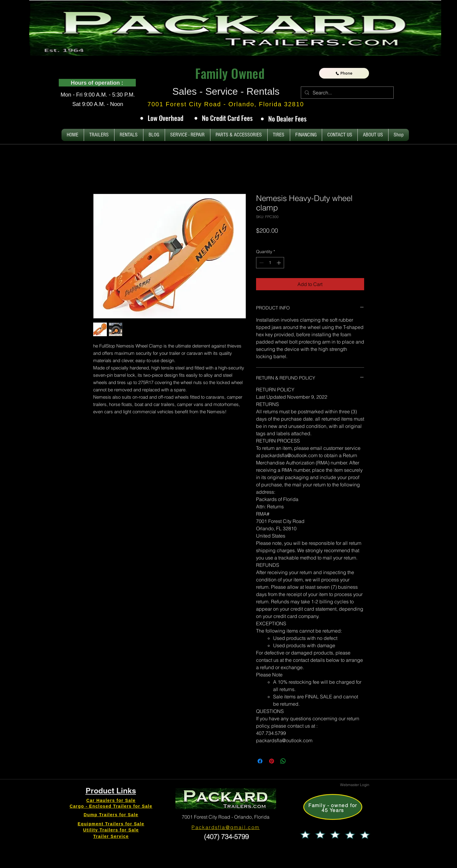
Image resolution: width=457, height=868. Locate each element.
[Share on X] (295, 761)
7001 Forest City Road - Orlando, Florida (226, 817)
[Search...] (347, 93)
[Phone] (344, 73)
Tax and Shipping (315, 239)
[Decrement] (261, 263)
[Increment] (279, 263)
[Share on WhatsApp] (283, 761)
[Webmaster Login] (355, 785)
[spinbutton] (270, 263)
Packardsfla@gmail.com (225, 827)
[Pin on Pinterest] (272, 761)
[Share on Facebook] (260, 761)
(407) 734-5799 (225, 837)
